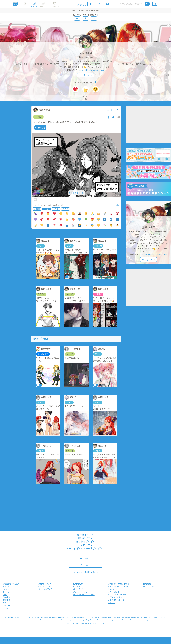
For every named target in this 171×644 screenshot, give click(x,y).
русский (6, 605)
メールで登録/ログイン (86, 572)
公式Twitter (113, 589)
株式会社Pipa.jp (150, 586)
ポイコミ (112, 603)
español (6, 589)
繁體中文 (7, 600)
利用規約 (77, 586)
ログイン (85, 558)
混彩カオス (85, 53)
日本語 (6, 608)
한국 (5, 595)
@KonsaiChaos (86, 57)
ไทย (5, 603)
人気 (47, 209)
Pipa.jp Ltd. (101, 623)
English (6, 586)
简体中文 (7, 597)
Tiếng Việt (7, 592)
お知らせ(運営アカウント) (119, 586)
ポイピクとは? (44, 586)
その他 (65, 209)
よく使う (37, 209)
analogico (91, 623)
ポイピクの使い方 (45, 589)
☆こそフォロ (85, 75)
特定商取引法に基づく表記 (84, 595)
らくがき (38, 117)
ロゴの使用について (116, 600)
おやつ (56, 209)
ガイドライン (78, 589)
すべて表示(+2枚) (76, 193)
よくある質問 (113, 592)
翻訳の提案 (14, 584)
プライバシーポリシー (82, 592)
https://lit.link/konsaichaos (91, 70)
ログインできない (115, 597)
